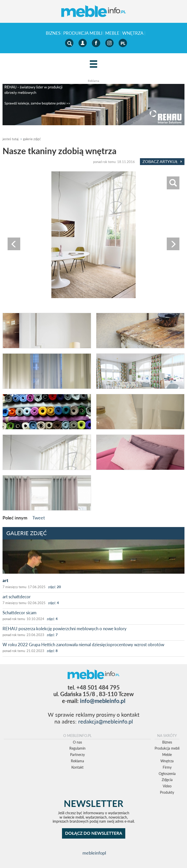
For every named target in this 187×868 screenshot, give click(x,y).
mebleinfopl (94, 853)
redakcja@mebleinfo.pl (106, 721)
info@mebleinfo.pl (103, 701)
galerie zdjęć (32, 139)
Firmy (167, 767)
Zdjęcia (167, 780)
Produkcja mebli (83, 33)
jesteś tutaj (11, 139)
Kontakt (77, 767)
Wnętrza (133, 33)
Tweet (39, 518)
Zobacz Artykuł (162, 161)
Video (167, 786)
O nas (77, 742)
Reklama (77, 761)
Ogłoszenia (167, 774)
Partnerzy (77, 755)
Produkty (167, 792)
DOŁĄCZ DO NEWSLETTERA (94, 833)
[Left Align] (93, 64)
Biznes (53, 33)
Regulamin (77, 748)
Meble (112, 33)
